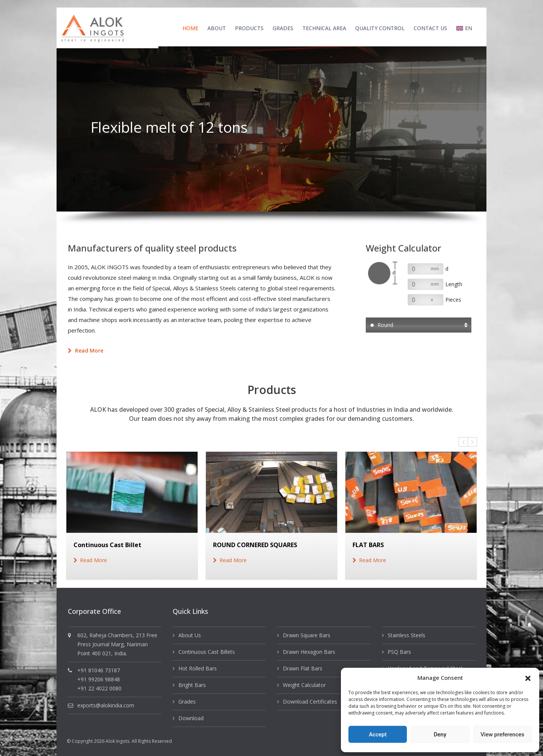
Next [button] (472, 442)
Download (191, 718)
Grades (283, 28)
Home (190, 28)
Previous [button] (463, 442)
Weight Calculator (304, 685)
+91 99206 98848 (99, 679)
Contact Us (430, 28)
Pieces (453, 300)
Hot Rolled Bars (198, 668)
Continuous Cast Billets (207, 652)
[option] (271, 129)
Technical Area (324, 28)
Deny (440, 735)
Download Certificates (310, 702)
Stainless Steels (406, 635)
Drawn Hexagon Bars (309, 652)
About (217, 28)
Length (454, 284)
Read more (86, 350)
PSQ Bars (399, 652)
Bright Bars (192, 685)
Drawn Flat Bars (303, 668)
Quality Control (380, 28)
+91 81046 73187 (99, 670)
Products (249, 28)
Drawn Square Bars (307, 635)
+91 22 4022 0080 (99, 688)
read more (94, 560)
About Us (190, 635)
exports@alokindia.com (106, 705)
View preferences (502, 735)
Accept (378, 735)
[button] (528, 678)
